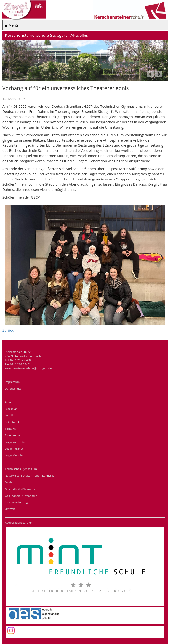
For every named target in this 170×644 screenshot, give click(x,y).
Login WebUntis (15, 442)
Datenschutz (13, 388)
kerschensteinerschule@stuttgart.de (28, 368)
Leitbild (10, 415)
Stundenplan (13, 435)
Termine (10, 429)
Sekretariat (12, 422)
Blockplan (11, 409)
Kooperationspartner (18, 522)
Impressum (12, 382)
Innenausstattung (16, 502)
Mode (9, 482)
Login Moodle (14, 455)
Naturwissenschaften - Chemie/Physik (29, 476)
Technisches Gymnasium (21, 469)
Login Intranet (14, 448)
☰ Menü (11, 25)
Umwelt (10, 509)
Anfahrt (10, 402)
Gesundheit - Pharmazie (20, 489)
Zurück (8, 330)
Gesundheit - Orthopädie (21, 496)
